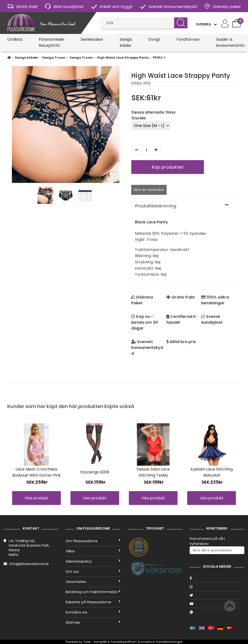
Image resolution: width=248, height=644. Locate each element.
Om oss (93, 572)
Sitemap (93, 622)
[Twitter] (217, 595)
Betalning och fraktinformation (93, 592)
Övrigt (154, 39)
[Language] (206, 24)
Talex (87, 642)
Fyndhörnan (188, 39)
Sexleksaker (92, 39)
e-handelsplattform (122, 642)
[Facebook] (217, 578)
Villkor (93, 551)
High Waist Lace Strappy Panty (123, 58)
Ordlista (15, 39)
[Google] (217, 612)
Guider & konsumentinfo (230, 42)
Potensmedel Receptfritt (51, 42)
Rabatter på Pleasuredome (93, 602)
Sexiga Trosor (54, 58)
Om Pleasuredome (93, 541)
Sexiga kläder (126, 42)
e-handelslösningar (168, 642)
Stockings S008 (95, 472)
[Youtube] (217, 604)
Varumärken (93, 582)
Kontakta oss (93, 612)
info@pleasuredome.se (29, 564)
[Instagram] (217, 587)
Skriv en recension (149, 190)
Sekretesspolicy (93, 561)
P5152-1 (159, 58)
